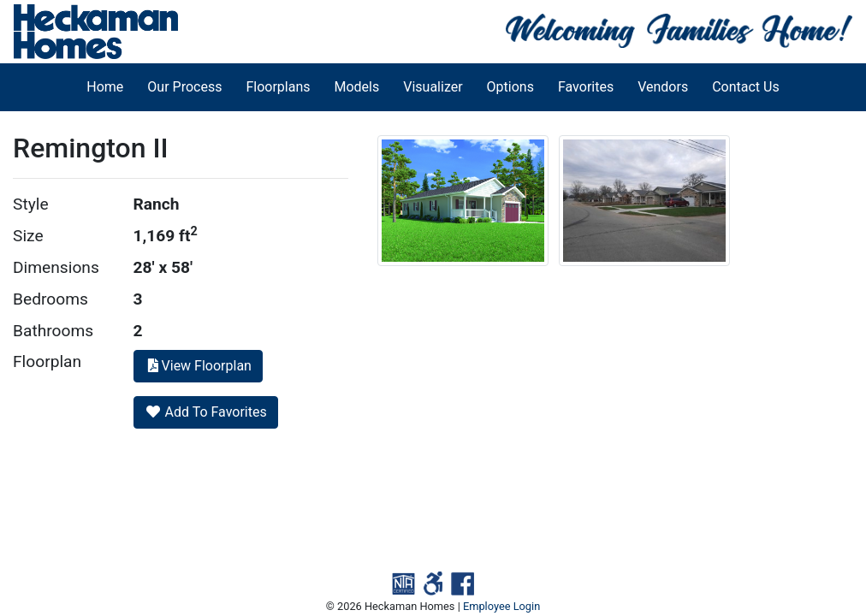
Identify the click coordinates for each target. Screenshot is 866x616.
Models (357, 87)
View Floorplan (198, 366)
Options (510, 87)
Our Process (184, 87)
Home (105, 87)
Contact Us (746, 87)
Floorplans (278, 87)
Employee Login (501, 606)
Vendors (663, 87)
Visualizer (433, 87)
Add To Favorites (206, 412)
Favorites (586, 87)
